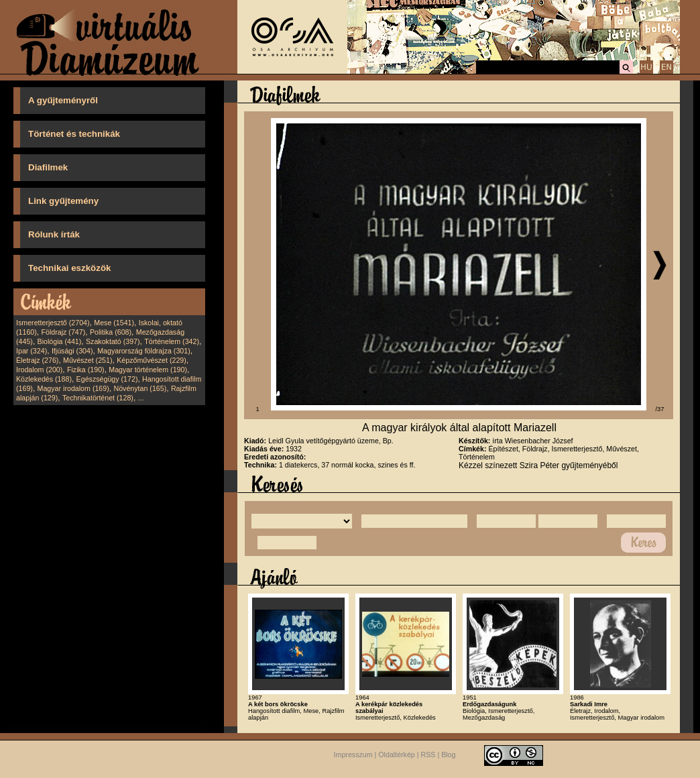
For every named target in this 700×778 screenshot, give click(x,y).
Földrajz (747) (63, 332)
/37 (660, 409)
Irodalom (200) (39, 370)
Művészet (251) (87, 360)
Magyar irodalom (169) (73, 388)
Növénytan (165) (140, 388)
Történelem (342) (172, 341)
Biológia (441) (60, 341)
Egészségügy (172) (107, 379)
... (141, 398)
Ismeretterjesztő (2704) (53, 323)
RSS (428, 755)
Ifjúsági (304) (72, 351)
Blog (448, 755)
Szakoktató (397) (113, 341)
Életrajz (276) (37, 360)
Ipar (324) (32, 351)
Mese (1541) (114, 323)
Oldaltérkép (397, 755)
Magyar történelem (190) (148, 370)
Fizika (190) (86, 370)
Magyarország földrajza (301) (144, 351)
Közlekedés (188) (44, 379)
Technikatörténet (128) (98, 398)
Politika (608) (111, 332)
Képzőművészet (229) (152, 360)
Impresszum (353, 755)
